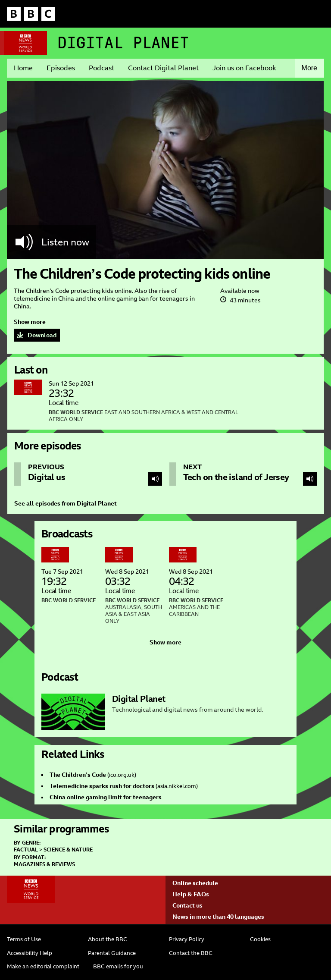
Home (23, 68)
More (309, 68)
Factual (26, 850)
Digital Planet (123, 43)
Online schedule (195, 883)
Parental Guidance (112, 953)
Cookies (260, 939)
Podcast (101, 68)
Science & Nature (68, 850)
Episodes (61, 68)
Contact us (187, 905)
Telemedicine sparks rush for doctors (102, 786)
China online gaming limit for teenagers (106, 797)
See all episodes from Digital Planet (66, 503)
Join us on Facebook (244, 68)
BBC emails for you (118, 966)
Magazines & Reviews (44, 864)
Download (42, 335)
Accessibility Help (30, 953)
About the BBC (108, 939)
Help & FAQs (191, 894)
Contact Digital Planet (163, 68)
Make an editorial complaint (43, 966)
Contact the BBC (191, 953)
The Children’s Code (78, 775)
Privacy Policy (187, 939)
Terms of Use (24, 939)
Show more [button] (30, 322)
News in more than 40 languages (218, 917)
